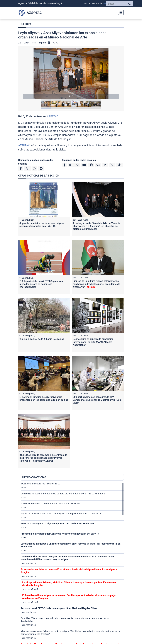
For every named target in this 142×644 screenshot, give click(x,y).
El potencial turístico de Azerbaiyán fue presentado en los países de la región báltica (44, 398)
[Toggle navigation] (120, 12)
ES (105, 3)
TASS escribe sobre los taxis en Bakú (40, 484)
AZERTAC (53, 116)
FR (101, 3)
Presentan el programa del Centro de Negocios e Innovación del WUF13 (60, 534)
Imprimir (44, 43)
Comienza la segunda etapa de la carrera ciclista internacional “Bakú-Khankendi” (64, 494)
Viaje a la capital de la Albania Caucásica (42, 339)
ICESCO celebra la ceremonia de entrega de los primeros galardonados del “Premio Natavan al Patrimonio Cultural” (43, 458)
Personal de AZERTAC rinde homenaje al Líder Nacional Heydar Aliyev (59, 608)
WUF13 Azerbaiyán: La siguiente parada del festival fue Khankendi (57, 524)
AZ (86, 3)
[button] (71, 73)
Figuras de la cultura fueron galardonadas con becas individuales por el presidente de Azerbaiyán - (96, 284)
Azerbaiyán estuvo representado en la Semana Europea (50, 504)
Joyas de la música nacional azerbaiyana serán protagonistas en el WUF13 (42, 225)
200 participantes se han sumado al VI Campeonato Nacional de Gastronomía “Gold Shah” (97, 400)
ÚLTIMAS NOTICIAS (34, 477)
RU (90, 3)
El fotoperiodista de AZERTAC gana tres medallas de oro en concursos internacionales (41, 284)
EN (93, 3)
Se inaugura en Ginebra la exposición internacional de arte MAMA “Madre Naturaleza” (93, 342)
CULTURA (25, 24)
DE (97, 3)
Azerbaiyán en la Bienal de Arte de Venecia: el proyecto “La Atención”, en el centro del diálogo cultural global (97, 226)
